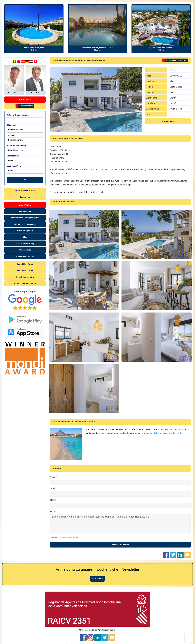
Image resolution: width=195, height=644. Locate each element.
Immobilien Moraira (25, 277)
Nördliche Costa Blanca (25, 224)
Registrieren (25, 197)
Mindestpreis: (13, 156)
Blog (25, 237)
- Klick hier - (34, 50)
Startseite (25, 99)
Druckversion (168, 121)
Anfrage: (54, 511)
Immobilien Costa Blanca (25, 283)
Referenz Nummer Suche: (18, 115)
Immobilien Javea (25, 264)
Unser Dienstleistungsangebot (25, 218)
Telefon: (54, 500)
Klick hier (97, 579)
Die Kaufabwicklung (25, 243)
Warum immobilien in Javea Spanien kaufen (162, 433)
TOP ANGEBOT (25, 211)
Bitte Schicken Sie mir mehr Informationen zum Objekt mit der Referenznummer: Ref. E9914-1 (120, 524)
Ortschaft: (11, 135)
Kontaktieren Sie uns (25, 256)
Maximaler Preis (14, 166)
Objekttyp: (11, 125)
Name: (53, 477)
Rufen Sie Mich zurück (25, 191)
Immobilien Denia (25, 270)
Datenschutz (25, 250)
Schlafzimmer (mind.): (17, 146)
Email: (53, 488)
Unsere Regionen (25, 231)
